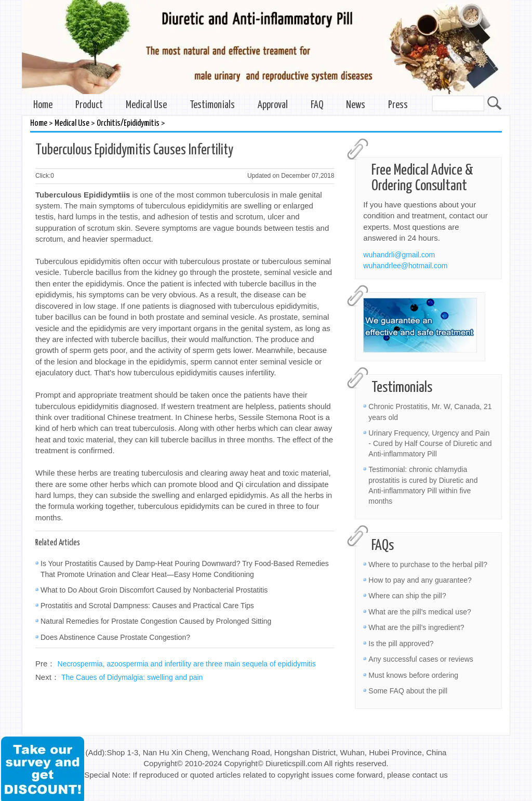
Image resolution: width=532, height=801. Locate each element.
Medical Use (146, 105)
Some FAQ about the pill (408, 691)
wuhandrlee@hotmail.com (405, 266)
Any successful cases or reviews (421, 659)
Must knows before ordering (413, 675)
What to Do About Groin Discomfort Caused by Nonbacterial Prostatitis (154, 590)
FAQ (317, 105)
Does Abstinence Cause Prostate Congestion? (115, 637)
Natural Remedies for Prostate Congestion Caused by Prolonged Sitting (156, 621)
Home (43, 105)
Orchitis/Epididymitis (128, 123)
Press (398, 105)
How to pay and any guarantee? (420, 580)
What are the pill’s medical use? (420, 612)
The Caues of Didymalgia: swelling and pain (132, 677)
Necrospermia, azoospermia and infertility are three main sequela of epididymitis (187, 664)
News (356, 105)
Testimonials (212, 105)
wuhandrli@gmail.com (399, 255)
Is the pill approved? (401, 644)
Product (89, 105)
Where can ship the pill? (407, 596)
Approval (273, 105)
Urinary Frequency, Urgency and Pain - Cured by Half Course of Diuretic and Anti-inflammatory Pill (430, 443)
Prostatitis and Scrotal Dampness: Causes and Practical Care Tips (147, 606)
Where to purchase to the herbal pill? (428, 564)
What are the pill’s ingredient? (416, 627)
